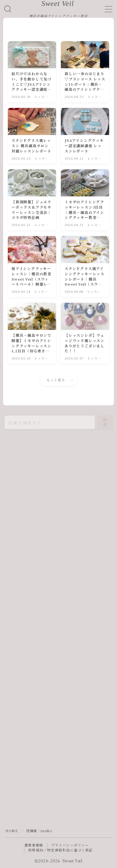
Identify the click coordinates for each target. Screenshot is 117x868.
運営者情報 (34, 845)
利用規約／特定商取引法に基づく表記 (60, 850)
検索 (105, 422)
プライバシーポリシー (70, 845)
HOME (12, 831)
